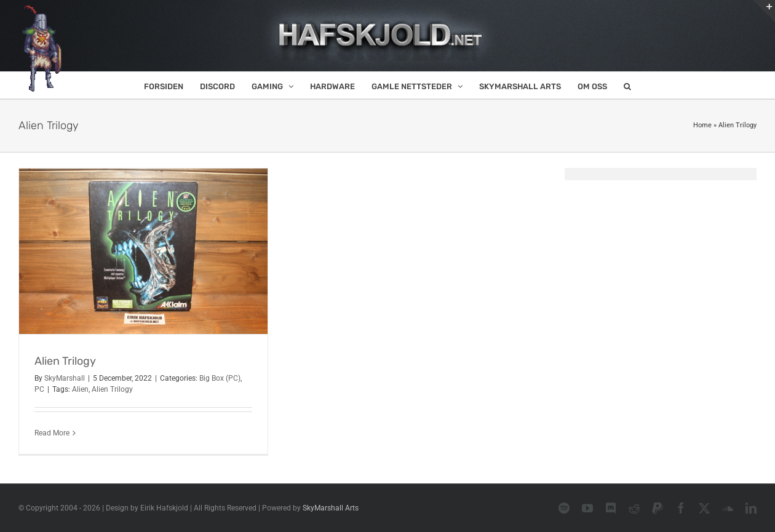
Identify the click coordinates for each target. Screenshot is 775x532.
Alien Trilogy (65, 361)
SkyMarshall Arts (331, 508)
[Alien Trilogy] (143, 251)
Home (702, 125)
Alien (80, 389)
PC (39, 389)
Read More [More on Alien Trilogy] (52, 433)
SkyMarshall (65, 378)
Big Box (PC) (220, 378)
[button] (627, 85)
